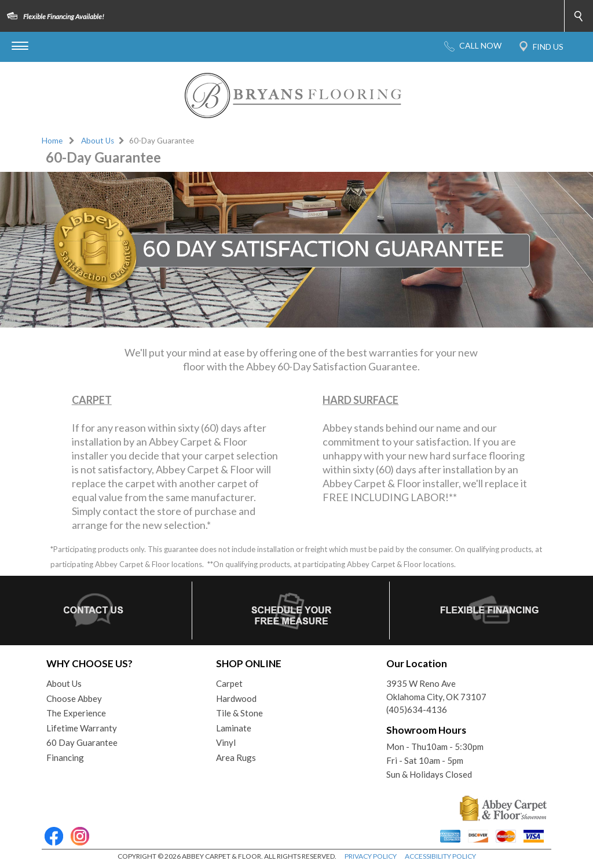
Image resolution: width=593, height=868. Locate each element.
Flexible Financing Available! (64, 16)
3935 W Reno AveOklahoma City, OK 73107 (436, 690)
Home (52, 141)
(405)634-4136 (417, 709)
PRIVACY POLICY (371, 856)
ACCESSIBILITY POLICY (440, 856)
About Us (98, 141)
